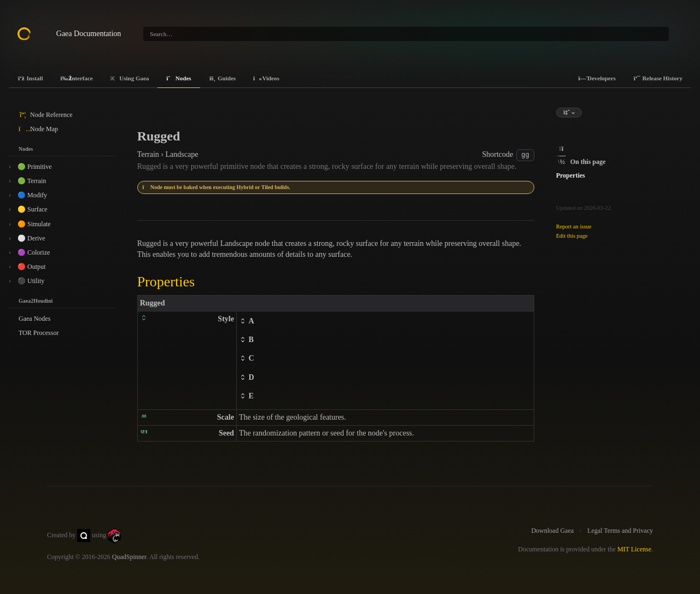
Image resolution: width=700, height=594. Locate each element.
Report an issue (574, 227)
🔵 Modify (32, 195)
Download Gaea (552, 531)
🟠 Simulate (34, 224)
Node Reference (46, 115)
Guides (223, 78)
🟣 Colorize (34, 252)
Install (30, 78)
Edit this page (572, 236)
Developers (597, 78)
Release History (658, 78)
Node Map (38, 129)
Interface (76, 78)
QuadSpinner (129, 557)
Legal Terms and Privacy (620, 531)
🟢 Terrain (32, 181)
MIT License (634, 549)
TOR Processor (39, 333)
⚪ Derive (31, 238)
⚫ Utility (31, 281)
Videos (266, 78)
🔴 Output (31, 267)
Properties (571, 175)
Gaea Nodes (34, 319)
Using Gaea (130, 78)
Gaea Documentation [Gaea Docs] (89, 34)
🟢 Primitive (35, 167)
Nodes (179, 78)
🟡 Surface (33, 209)
